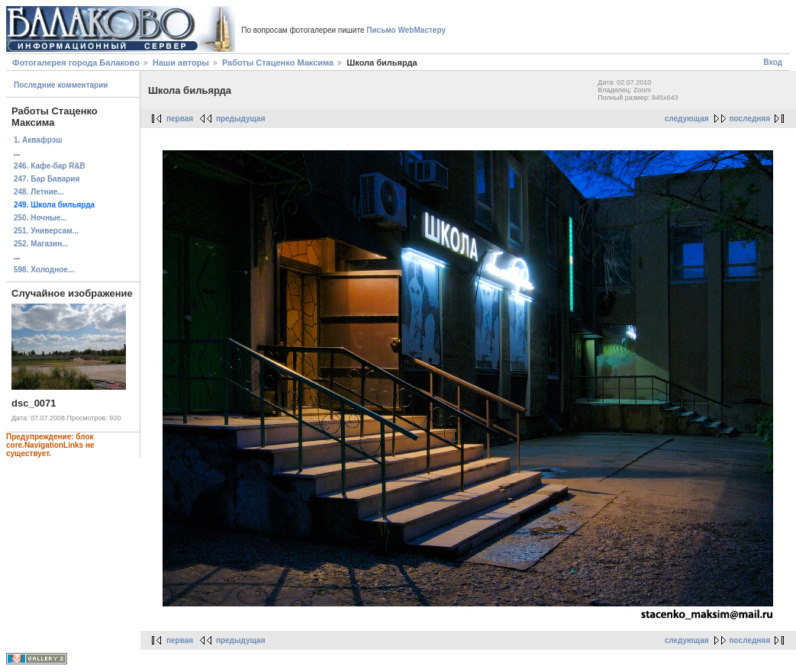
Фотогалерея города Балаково (76, 63)
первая (180, 119)
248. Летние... (39, 192)
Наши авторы (181, 63)
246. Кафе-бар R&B (50, 166)
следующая (687, 119)
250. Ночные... (40, 218)
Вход (773, 62)
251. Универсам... (46, 231)
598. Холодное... (44, 270)
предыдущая (241, 119)
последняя (750, 119)
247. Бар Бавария (47, 179)
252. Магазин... (41, 244)
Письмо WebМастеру (406, 30)
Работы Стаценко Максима (278, 63)
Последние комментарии (61, 85)
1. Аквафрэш (38, 140)
